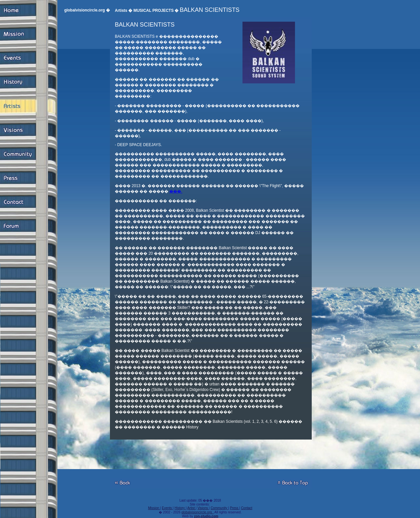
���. (176, 191)
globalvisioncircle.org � (87, 10)
